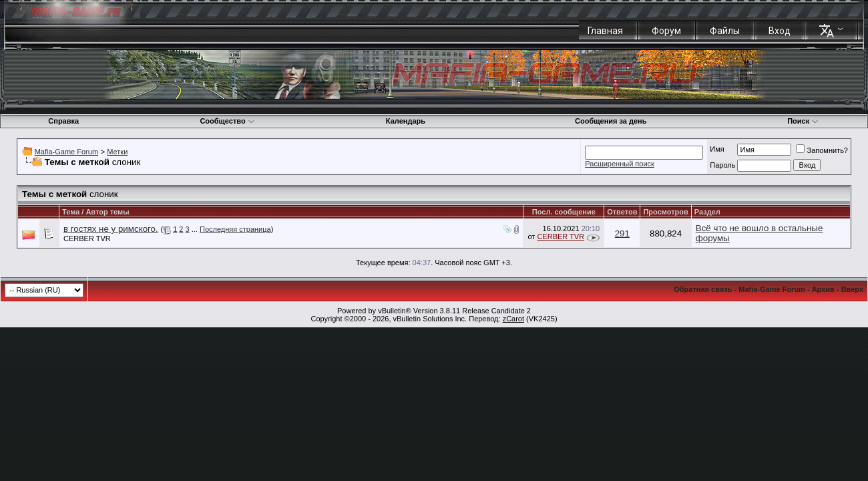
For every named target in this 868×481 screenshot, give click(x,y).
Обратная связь (703, 289)
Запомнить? (822, 150)
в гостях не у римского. (111, 229)
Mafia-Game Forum (66, 152)
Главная (605, 31)
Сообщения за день (611, 121)
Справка (63, 121)
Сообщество (227, 121)
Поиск (803, 121)
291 (622, 233)
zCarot (513, 319)
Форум (666, 31)
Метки (117, 152)
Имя (717, 149)
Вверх (852, 289)
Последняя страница (235, 229)
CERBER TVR (87, 238)
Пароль (722, 165)
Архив (823, 289)
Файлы (725, 31)
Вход (780, 31)
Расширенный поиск (620, 164)
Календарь (406, 121)
